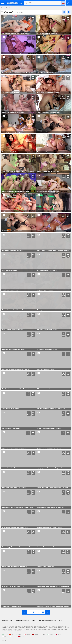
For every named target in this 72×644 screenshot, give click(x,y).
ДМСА (33, 620)
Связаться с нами (7, 620)
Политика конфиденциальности (47, 620)
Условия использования (22, 620)
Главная (3, 8)
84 (43, 612)
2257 (61, 620)
